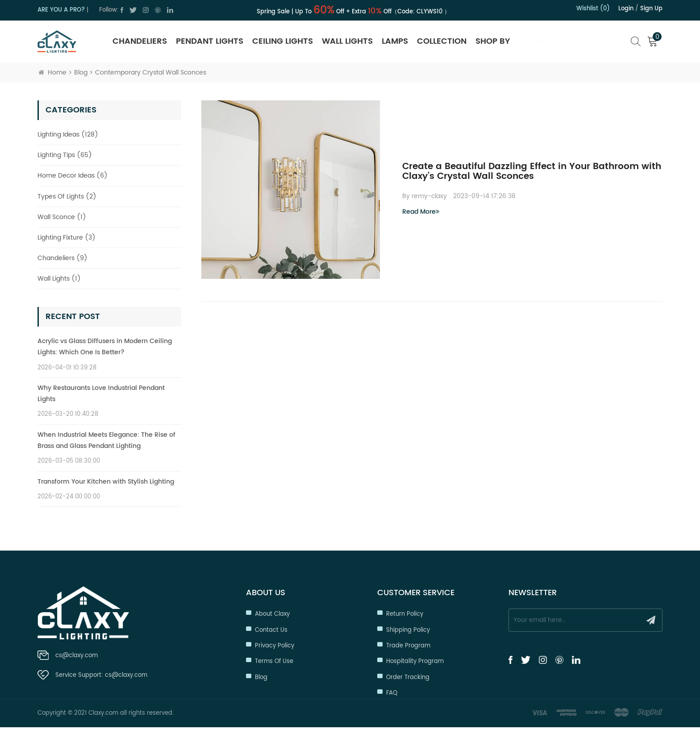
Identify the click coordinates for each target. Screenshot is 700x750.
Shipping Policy (408, 630)
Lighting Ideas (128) (68, 135)
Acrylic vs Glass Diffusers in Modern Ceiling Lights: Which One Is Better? (105, 347)
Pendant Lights (210, 41)
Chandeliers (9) (62, 258)
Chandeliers (140, 41)
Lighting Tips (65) (65, 155)
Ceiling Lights (283, 41)
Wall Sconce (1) (62, 217)
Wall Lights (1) (59, 279)
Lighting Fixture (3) (67, 238)
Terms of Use (274, 661)
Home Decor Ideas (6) (73, 176)
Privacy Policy (275, 645)
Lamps (395, 41)
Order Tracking (408, 677)
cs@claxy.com (77, 657)
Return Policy (405, 614)
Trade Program (408, 645)
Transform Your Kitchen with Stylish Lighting (106, 482)
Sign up (651, 9)
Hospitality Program (415, 661)
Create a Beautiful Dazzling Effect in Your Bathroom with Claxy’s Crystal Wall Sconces (532, 172)
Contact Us (271, 630)
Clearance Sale (557, 41)
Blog (81, 73)
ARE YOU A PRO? (61, 10)
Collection (442, 41)
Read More (421, 212)
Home (52, 73)
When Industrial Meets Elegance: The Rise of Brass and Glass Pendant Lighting (106, 440)
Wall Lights (347, 41)
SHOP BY (493, 41)
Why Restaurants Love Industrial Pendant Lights (101, 394)
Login (626, 9)
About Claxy (272, 614)
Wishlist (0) (593, 9)
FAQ (392, 693)
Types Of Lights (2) (67, 197)
